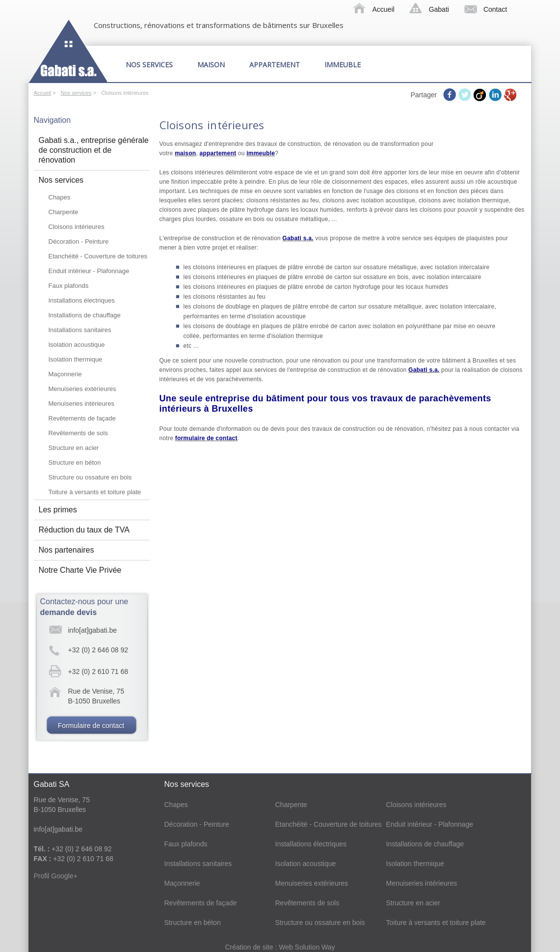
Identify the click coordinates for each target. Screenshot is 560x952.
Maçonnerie (65, 374)
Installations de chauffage (85, 315)
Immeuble (343, 65)
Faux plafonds (69, 286)
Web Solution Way (307, 947)
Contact (495, 9)
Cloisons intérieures (77, 227)
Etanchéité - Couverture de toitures (98, 256)
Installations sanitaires (80, 330)
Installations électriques (82, 300)
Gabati (439, 9)
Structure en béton (75, 462)
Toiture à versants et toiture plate (95, 492)
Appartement (275, 65)
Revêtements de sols (78, 433)
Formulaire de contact (91, 726)
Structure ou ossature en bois (90, 477)
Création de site (250, 947)
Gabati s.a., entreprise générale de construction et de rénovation (94, 150)
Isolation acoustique (77, 345)
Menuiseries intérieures (81, 404)
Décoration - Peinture (79, 241)
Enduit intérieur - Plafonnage (89, 271)
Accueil (384, 9)
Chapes (60, 197)
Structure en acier (74, 448)
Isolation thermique (76, 359)
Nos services (149, 65)
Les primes (58, 510)
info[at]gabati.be (93, 630)
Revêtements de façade (82, 418)
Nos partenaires (67, 550)
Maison (211, 65)
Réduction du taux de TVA (84, 530)
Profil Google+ (56, 876)
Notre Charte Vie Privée (80, 570)
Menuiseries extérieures (82, 389)
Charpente (64, 212)
